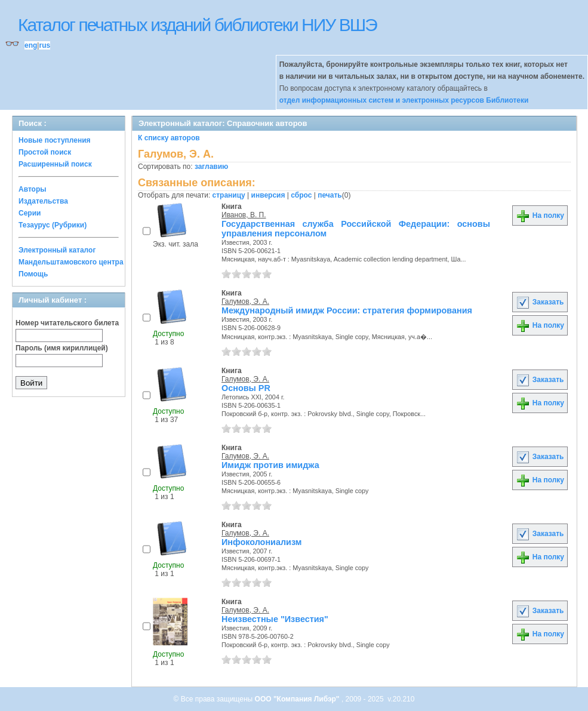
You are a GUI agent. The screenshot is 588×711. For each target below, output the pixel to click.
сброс (301, 195)
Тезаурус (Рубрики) (53, 225)
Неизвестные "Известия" (275, 619)
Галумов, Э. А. (245, 301)
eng (31, 45)
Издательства (43, 201)
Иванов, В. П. (244, 215)
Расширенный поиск (55, 164)
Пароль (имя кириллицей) (62, 348)
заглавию (211, 167)
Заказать (540, 302)
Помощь (33, 274)
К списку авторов (169, 138)
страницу (229, 195)
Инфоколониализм (261, 542)
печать (330, 195)
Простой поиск (45, 152)
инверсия (268, 195)
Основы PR (246, 388)
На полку (540, 216)
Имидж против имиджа (270, 465)
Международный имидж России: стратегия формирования (347, 310)
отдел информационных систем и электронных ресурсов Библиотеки (404, 100)
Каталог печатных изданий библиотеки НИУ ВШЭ (197, 25)
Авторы (33, 189)
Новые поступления (55, 140)
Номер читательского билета (67, 323)
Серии (30, 213)
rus (44, 45)
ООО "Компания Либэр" (298, 699)
